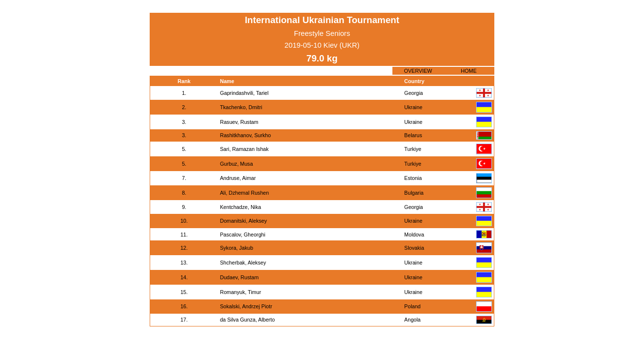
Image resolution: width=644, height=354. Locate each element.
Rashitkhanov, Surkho (245, 135)
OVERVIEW (418, 71)
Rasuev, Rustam (239, 122)
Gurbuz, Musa (237, 164)
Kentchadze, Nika (241, 207)
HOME (469, 71)
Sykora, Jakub (237, 248)
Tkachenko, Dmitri (241, 107)
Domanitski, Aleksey (243, 221)
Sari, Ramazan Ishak (244, 149)
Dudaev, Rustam (240, 277)
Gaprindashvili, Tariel (244, 93)
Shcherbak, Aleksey (243, 263)
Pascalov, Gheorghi (243, 235)
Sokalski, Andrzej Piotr (246, 306)
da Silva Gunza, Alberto (247, 320)
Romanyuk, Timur (241, 292)
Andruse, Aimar (238, 178)
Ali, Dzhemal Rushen (245, 193)
